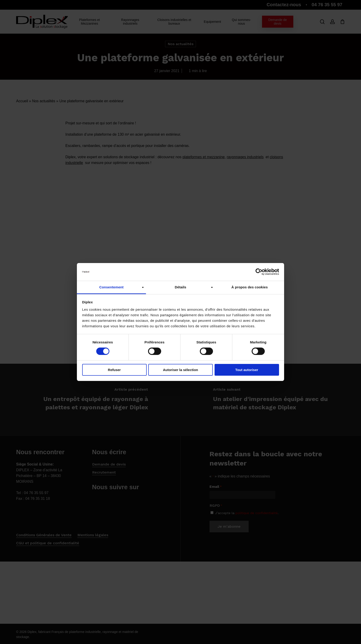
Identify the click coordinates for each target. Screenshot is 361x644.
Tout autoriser (247, 370)
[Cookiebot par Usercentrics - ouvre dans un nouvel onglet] (259, 272)
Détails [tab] (180, 287)
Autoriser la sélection (181, 370)
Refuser (114, 370)
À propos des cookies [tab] (250, 287)
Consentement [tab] (111, 287)
